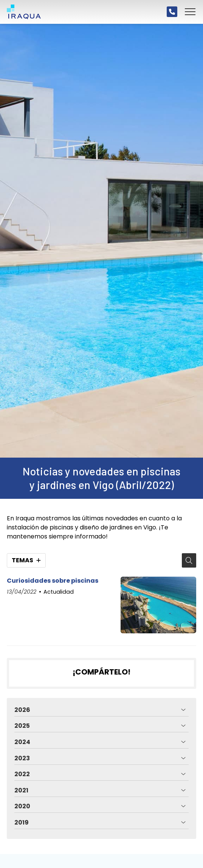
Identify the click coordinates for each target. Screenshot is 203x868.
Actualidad (59, 592)
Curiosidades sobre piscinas (53, 581)
